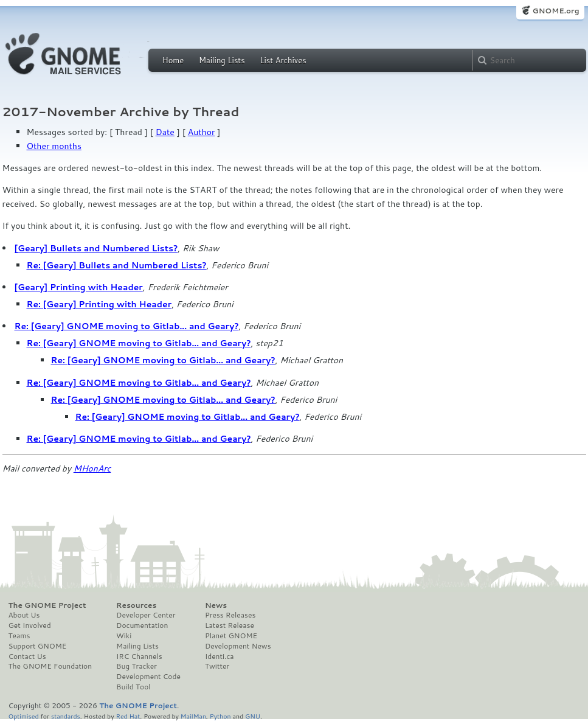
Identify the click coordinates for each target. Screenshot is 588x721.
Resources (136, 605)
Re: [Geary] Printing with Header (99, 304)
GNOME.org (555, 11)
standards (66, 716)
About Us (24, 615)
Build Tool (133, 687)
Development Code (148, 677)
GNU (253, 716)
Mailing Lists (222, 60)
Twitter (217, 666)
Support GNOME (38, 646)
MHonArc (92, 468)
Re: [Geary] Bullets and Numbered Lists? (117, 265)
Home (173, 60)
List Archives (283, 60)
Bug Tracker (137, 666)
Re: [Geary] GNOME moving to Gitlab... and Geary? (127, 326)
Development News (238, 646)
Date (165, 132)
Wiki (124, 636)
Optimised (24, 716)
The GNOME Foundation (50, 666)
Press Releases (230, 615)
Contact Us (27, 657)
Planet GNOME (231, 636)
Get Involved (30, 625)
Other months (54, 146)
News (216, 605)
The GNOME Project (47, 605)
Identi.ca (220, 657)
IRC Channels (139, 657)
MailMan (193, 716)
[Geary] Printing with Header (79, 287)
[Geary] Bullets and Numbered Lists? (96, 248)
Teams (19, 636)
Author (202, 132)
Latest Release (230, 625)
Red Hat (128, 716)
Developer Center (146, 615)
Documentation (142, 625)
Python (220, 716)
